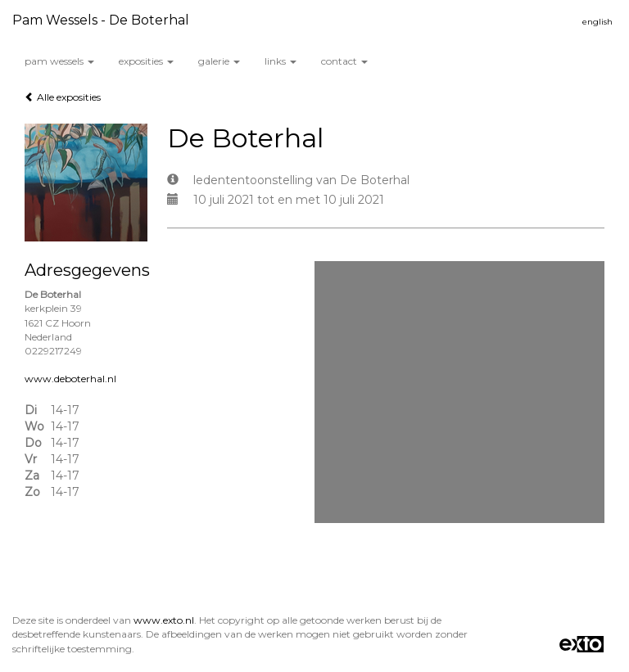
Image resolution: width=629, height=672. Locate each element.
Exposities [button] (146, 61)
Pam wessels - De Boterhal (101, 20)
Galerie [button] (219, 61)
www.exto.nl (164, 620)
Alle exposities (63, 97)
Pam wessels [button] (59, 61)
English (597, 22)
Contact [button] (344, 61)
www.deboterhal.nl (70, 379)
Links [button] (281, 61)
